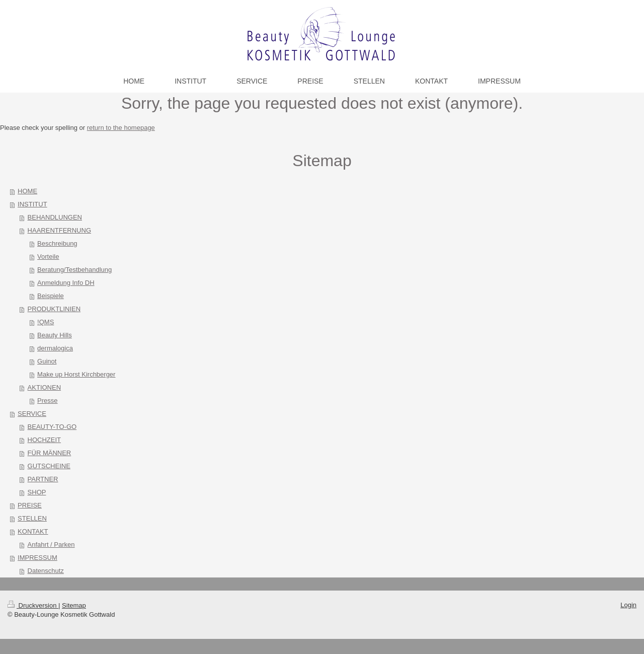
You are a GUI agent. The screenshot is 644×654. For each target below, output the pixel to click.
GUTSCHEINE (49, 466)
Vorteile (48, 257)
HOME (27, 191)
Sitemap (74, 605)
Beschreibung (57, 243)
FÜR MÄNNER (50, 453)
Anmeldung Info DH (66, 283)
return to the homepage (121, 128)
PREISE (30, 505)
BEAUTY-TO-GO (52, 427)
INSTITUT (32, 204)
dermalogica (55, 348)
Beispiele (51, 296)
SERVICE (32, 414)
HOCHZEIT (44, 440)
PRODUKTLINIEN (54, 309)
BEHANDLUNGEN (55, 217)
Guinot (47, 361)
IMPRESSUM (37, 558)
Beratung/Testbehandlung (74, 270)
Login (628, 605)
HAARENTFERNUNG (59, 230)
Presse (47, 401)
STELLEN (32, 518)
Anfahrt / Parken (51, 544)
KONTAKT (33, 531)
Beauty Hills (55, 335)
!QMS (46, 322)
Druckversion (33, 605)
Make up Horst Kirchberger (76, 374)
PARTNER (43, 479)
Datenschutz (46, 571)
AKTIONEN (44, 387)
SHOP (37, 492)
